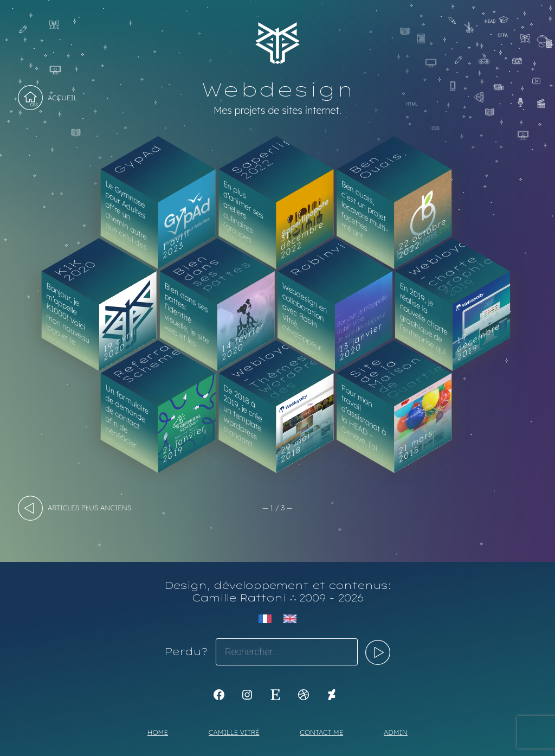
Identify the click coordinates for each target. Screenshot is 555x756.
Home (158, 732)
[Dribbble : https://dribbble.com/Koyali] (304, 695)
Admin (396, 732)
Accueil (63, 98)
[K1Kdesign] (219, 695)
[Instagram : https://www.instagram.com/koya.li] (247, 695)
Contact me (321, 732)
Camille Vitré (234, 732)
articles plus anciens (89, 508)
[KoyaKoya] (332, 695)
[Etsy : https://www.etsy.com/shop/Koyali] (275, 695)
